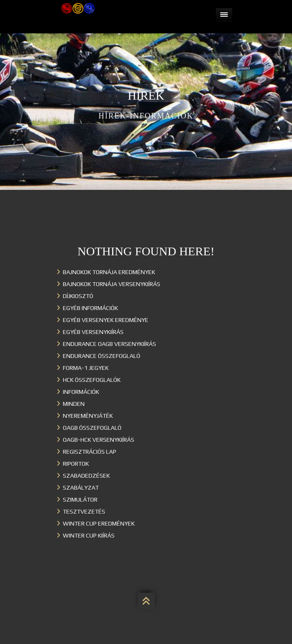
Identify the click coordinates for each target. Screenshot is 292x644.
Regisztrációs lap (90, 452)
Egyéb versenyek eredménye (106, 320)
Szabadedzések (86, 476)
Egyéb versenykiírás (93, 332)
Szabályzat (81, 487)
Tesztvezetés (84, 511)
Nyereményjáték (88, 416)
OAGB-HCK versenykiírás (99, 440)
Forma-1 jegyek (86, 368)
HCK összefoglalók (92, 380)
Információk (81, 392)
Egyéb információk (90, 308)
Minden (74, 404)
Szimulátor (80, 499)
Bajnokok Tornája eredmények (109, 272)
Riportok (76, 464)
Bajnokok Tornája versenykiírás (112, 284)
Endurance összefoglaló (102, 356)
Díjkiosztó (78, 296)
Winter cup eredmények (99, 523)
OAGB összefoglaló (92, 428)
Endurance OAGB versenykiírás (109, 344)
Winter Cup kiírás (89, 535)
